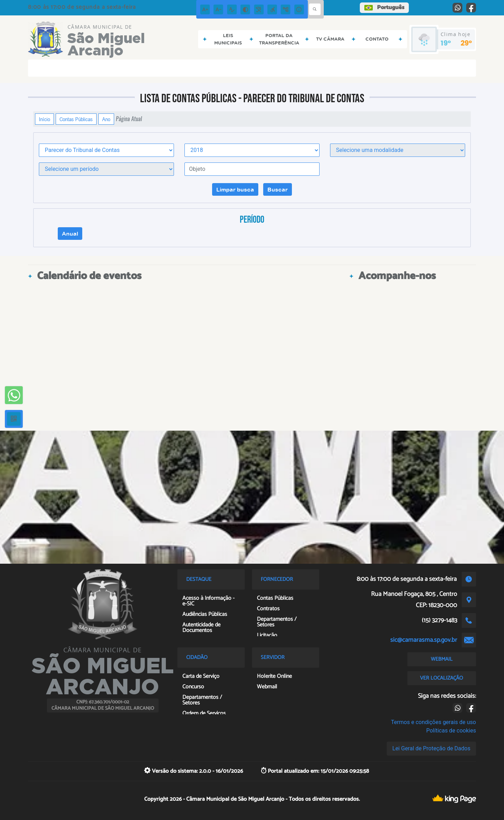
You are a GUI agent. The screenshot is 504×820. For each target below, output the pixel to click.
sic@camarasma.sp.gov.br (424, 640)
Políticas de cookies (451, 731)
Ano (106, 119)
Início (44, 119)
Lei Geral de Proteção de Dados (431, 748)
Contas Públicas (76, 119)
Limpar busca (235, 189)
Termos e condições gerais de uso (433, 722)
